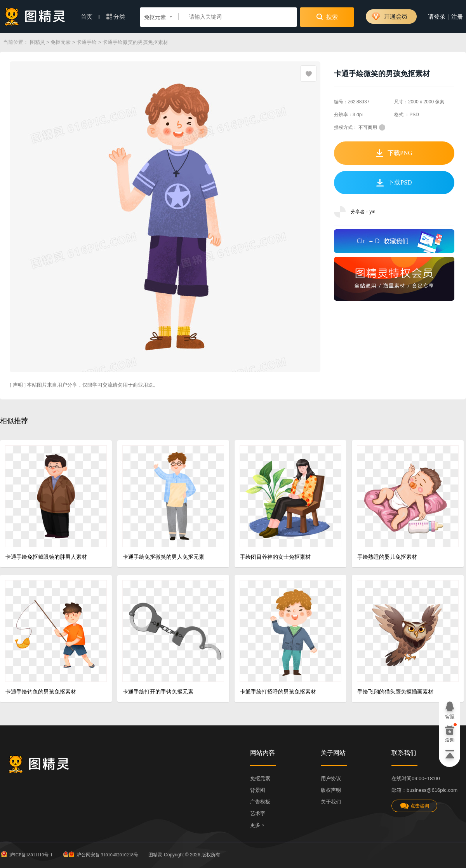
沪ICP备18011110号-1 (26, 854)
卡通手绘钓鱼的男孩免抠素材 (41, 692)
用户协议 (331, 778)
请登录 (437, 17)
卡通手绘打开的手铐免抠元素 (158, 692)
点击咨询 (414, 806)
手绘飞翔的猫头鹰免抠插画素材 (395, 692)
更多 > (257, 825)
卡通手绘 (87, 42)
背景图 (258, 790)
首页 (90, 17)
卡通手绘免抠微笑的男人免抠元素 (163, 557)
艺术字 (258, 813)
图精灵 (37, 42)
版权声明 (331, 790)
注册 (457, 17)
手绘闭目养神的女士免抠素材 (275, 557)
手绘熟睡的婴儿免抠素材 (387, 557)
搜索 (327, 17)
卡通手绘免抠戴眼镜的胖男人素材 (46, 557)
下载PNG (394, 153)
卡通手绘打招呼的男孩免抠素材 (278, 692)
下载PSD (394, 183)
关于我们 (331, 802)
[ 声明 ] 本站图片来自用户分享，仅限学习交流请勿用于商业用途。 (84, 385)
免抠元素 (61, 42)
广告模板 (260, 802)
